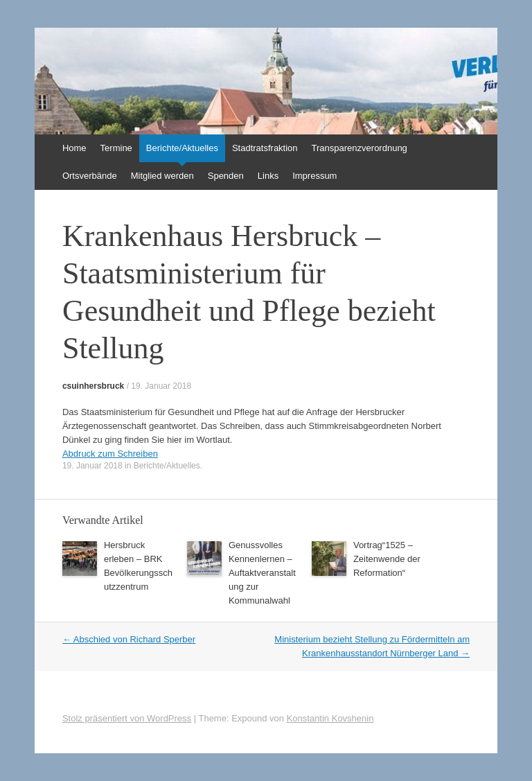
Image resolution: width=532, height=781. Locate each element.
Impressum (314, 176)
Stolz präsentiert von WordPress (127, 718)
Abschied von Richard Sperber (129, 639)
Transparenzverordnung (360, 148)
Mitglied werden (162, 176)
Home (74, 148)
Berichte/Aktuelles (182, 148)
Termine (116, 148)
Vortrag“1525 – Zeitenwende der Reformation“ (387, 559)
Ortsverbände (90, 176)
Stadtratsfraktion (265, 148)
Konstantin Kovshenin (330, 718)
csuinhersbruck (93, 386)
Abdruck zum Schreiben (110, 454)
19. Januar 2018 (161, 386)
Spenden (226, 176)
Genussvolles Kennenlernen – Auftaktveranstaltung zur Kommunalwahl (262, 573)
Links (268, 176)
